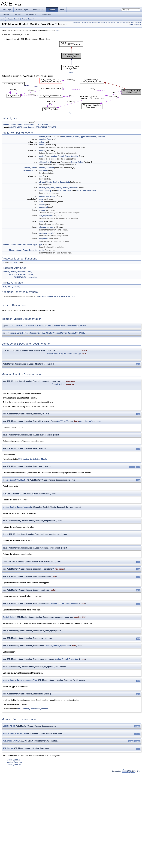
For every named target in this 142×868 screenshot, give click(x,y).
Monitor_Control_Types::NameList (65, 156)
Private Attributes (135, 22)
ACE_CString (8, 287)
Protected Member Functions (107, 22)
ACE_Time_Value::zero (87, 191)
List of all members (135, 25)
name (63, 137)
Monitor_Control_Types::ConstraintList (18, 125)
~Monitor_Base (45, 139)
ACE (3, 19)
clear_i (16, 263)
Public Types (76, 22)
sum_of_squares (45, 216)
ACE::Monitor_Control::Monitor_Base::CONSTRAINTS (63, 333)
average (42, 210)
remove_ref (43, 207)
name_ (17, 287)
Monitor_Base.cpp (14, 762)
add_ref (42, 204)
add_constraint (45, 162)
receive (42, 145)
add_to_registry (45, 191)
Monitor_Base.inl (14, 765)
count (41, 221)
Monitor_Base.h (13, 760)
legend (71, 72)
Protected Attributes (123, 22)
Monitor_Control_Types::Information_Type (83, 137)
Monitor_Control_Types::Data (58, 182)
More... (59, 31)
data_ (30, 272)
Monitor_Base (27, 19)
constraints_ (33, 277)
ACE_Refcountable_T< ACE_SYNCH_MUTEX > (57, 296)
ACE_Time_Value (64, 191)
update (41, 142)
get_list (42, 250)
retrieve (42, 182)
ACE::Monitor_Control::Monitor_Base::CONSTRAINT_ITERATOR (61, 325)
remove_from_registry (48, 196)
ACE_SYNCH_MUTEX (18, 275)
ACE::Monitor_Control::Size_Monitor (33, 459)
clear (41, 176)
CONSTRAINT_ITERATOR (46, 127)
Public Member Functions (89, 22)
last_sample (43, 239)
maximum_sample (46, 233)
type (103, 137)
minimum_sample (46, 227)
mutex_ (31, 275)
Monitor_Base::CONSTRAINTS (15, 480)
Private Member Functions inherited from (39, 296)
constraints (43, 171)
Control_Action (77, 162)
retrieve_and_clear (46, 188)
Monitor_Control (13, 19)
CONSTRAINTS (42, 125)
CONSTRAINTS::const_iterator (22, 127)
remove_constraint (46, 168)
